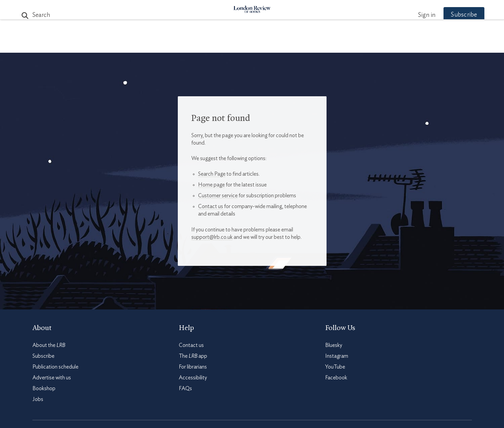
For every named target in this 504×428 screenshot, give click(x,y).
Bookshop (44, 388)
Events (303, 44)
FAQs (185, 388)
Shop (331, 44)
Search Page (212, 174)
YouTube (335, 367)
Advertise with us (52, 378)
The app (193, 356)
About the (49, 345)
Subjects (170, 44)
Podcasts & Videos (251, 44)
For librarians (193, 367)
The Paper (130, 44)
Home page (211, 185)
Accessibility (193, 378)
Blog (202, 44)
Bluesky (334, 345)
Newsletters (370, 44)
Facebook (336, 378)
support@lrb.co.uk (212, 237)
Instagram (337, 356)
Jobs (38, 399)
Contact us (211, 206)
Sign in (414, 15)
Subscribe (451, 15)
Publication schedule (55, 367)
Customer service (218, 196)
